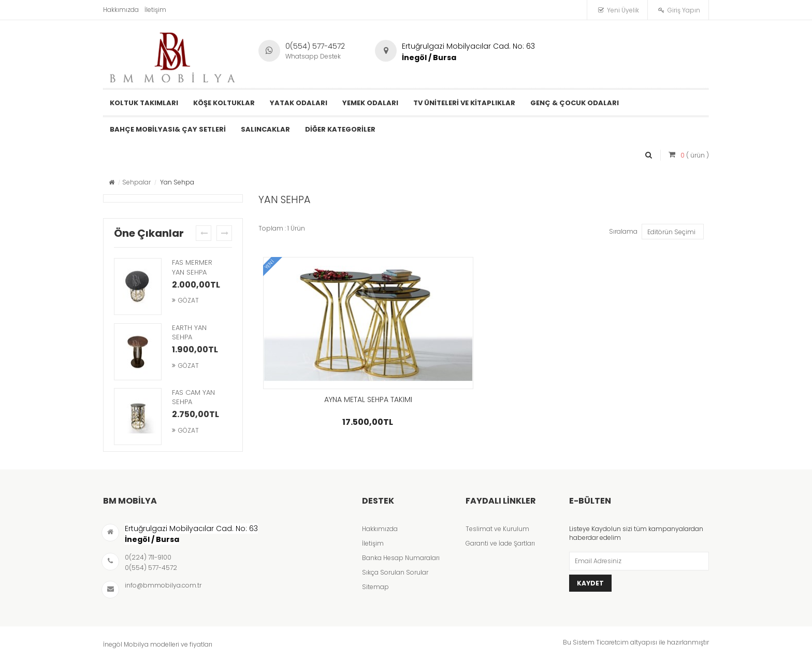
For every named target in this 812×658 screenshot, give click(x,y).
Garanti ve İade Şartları (500, 543)
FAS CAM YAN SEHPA (193, 397)
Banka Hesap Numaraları (401, 558)
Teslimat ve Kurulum (497, 529)
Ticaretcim (612, 642)
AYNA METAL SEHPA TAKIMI (368, 399)
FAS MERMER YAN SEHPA (192, 267)
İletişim (155, 10)
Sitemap (375, 587)
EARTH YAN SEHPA (189, 333)
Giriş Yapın (684, 10)
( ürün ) (695, 155)
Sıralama (623, 231)
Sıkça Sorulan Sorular (395, 572)
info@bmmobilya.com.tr (163, 585)
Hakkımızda (121, 10)
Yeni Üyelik (623, 10)
